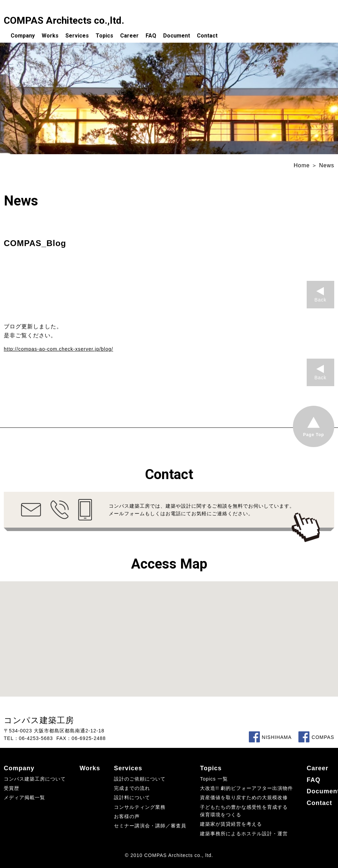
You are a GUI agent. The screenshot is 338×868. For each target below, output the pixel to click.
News (327, 165)
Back (320, 300)
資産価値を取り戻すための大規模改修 (244, 797)
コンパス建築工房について (35, 779)
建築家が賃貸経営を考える (231, 824)
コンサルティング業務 (140, 807)
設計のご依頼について (140, 779)
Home (302, 165)
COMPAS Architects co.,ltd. (64, 20)
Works (50, 36)
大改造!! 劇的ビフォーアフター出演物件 (246, 788)
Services (77, 36)
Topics (104, 36)
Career (129, 36)
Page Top (313, 435)
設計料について (132, 797)
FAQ (151, 36)
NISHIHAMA (270, 737)
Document (177, 36)
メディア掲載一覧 (24, 797)
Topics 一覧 (214, 779)
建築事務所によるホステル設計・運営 (244, 834)
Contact (207, 36)
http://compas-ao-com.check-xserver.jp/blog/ (59, 349)
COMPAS (316, 737)
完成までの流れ (132, 788)
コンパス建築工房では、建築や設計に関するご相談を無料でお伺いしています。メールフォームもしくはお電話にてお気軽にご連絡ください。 (202, 510)
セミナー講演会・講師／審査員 (150, 826)
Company (23, 36)
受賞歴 (12, 788)
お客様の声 (127, 816)
